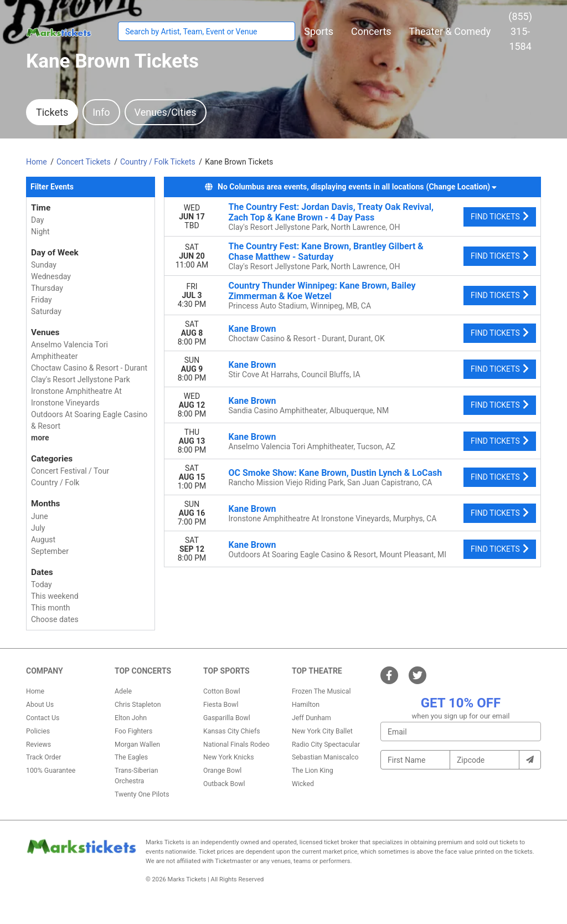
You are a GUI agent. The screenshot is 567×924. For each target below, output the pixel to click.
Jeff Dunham (311, 718)
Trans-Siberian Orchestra (136, 776)
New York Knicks (229, 757)
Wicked (303, 784)
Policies (38, 731)
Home (35, 691)
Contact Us (43, 718)
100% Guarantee (51, 771)
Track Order (43, 757)
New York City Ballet (322, 731)
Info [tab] (101, 112)
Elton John (131, 718)
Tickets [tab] (52, 112)
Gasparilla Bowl (227, 718)
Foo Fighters (133, 731)
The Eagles (131, 757)
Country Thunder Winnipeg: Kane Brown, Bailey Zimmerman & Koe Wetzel (322, 291)
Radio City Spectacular (326, 745)
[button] (319, 31)
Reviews (38, 745)
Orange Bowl (222, 771)
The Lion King (313, 771)
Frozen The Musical (321, 691)
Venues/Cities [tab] (166, 112)
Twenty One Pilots (142, 794)
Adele (123, 691)
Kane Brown (252, 329)
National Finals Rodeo (236, 745)
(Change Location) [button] (462, 187)
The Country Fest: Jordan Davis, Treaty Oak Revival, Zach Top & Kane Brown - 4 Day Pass (331, 212)
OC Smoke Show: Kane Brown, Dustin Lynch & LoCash (336, 473)
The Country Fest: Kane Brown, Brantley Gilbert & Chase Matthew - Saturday (326, 251)
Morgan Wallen (137, 745)
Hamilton (306, 705)
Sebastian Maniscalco (325, 757)
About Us (40, 705)
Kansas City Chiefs (232, 731)
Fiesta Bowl (221, 705)
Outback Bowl (224, 784)
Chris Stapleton (138, 705)
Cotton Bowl (222, 691)
